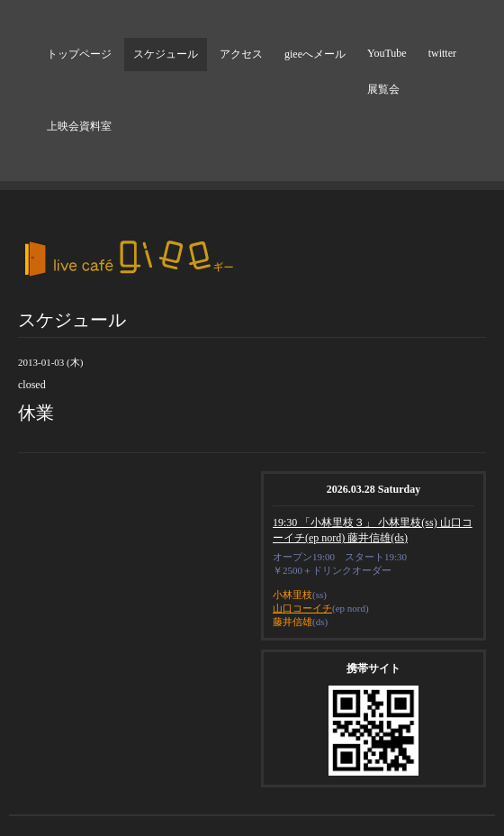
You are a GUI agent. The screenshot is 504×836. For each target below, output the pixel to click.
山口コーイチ (302, 608)
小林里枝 (292, 595)
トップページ (79, 54)
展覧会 (383, 89)
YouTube (387, 53)
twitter (442, 53)
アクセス (241, 54)
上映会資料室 (79, 126)
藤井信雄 (292, 622)
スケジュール (166, 54)
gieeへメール (315, 54)
